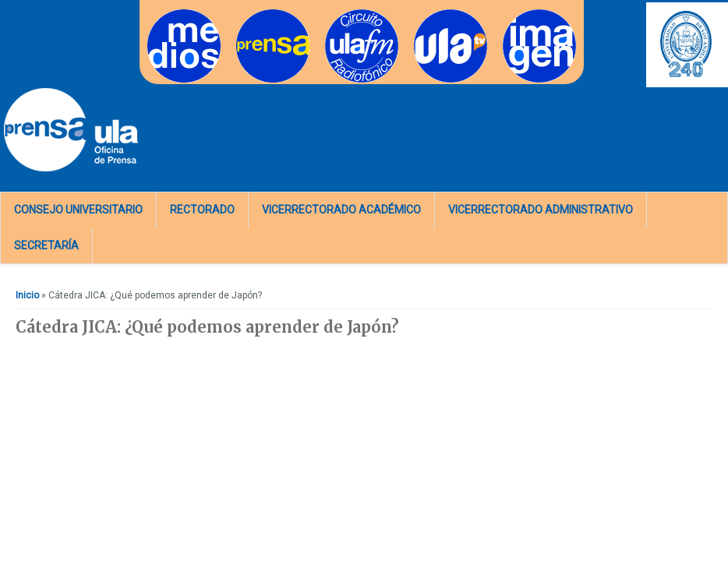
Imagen (519, 14)
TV (420, 14)
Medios (163, 14)
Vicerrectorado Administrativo (541, 210)
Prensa (251, 14)
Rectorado (202, 210)
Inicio (27, 295)
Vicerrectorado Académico (341, 210)
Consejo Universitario (78, 210)
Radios (340, 14)
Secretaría (46, 245)
